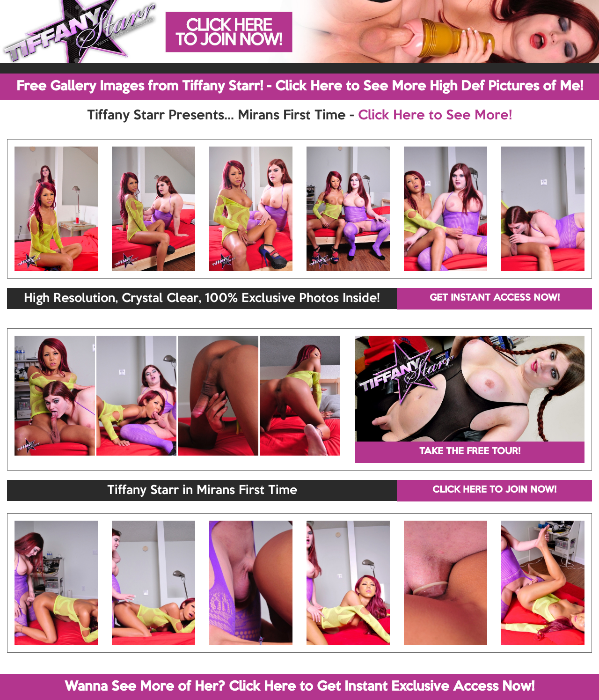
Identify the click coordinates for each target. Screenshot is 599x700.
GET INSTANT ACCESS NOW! (495, 298)
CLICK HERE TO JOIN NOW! (494, 490)
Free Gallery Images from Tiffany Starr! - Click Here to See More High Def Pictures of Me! (300, 87)
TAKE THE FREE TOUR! (470, 452)
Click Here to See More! (435, 116)
